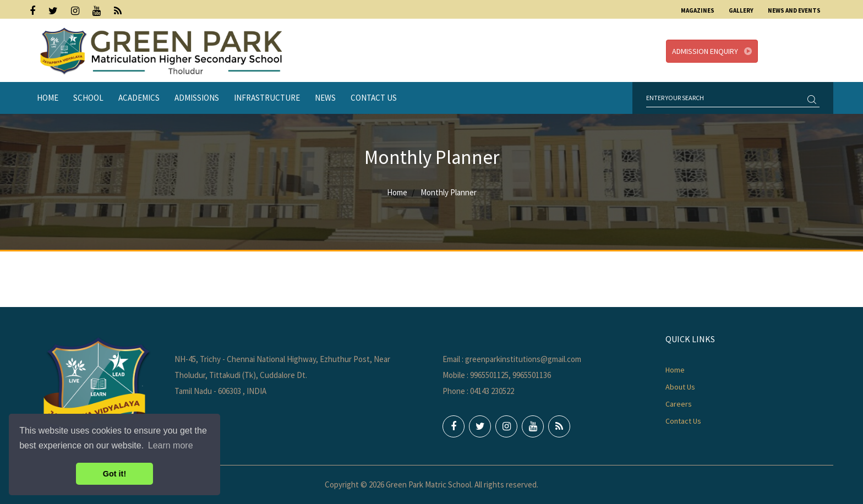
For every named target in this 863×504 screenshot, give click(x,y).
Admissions (197, 98)
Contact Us (374, 98)
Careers (679, 404)
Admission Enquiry (712, 51)
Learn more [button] (171, 445)
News (325, 98)
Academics (139, 98)
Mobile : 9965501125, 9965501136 (497, 375)
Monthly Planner (449, 192)
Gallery (741, 10)
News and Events (794, 10)
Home (48, 98)
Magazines (698, 10)
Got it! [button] (114, 474)
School (88, 98)
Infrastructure (267, 98)
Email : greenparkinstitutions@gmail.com (512, 359)
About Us (680, 387)
